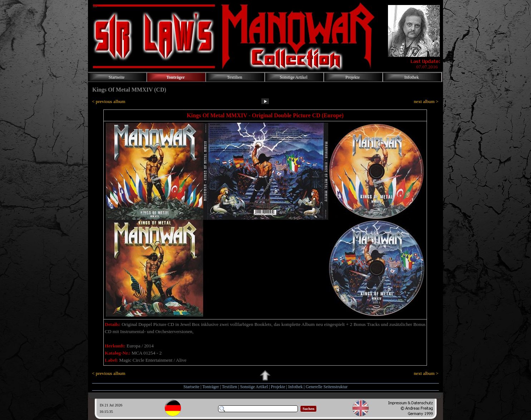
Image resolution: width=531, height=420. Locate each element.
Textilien (230, 387)
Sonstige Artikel (254, 387)
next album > (426, 101)
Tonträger (211, 387)
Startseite (191, 387)
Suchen (308, 409)
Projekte (278, 387)
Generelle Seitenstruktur (327, 387)
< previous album (109, 101)
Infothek (296, 387)
